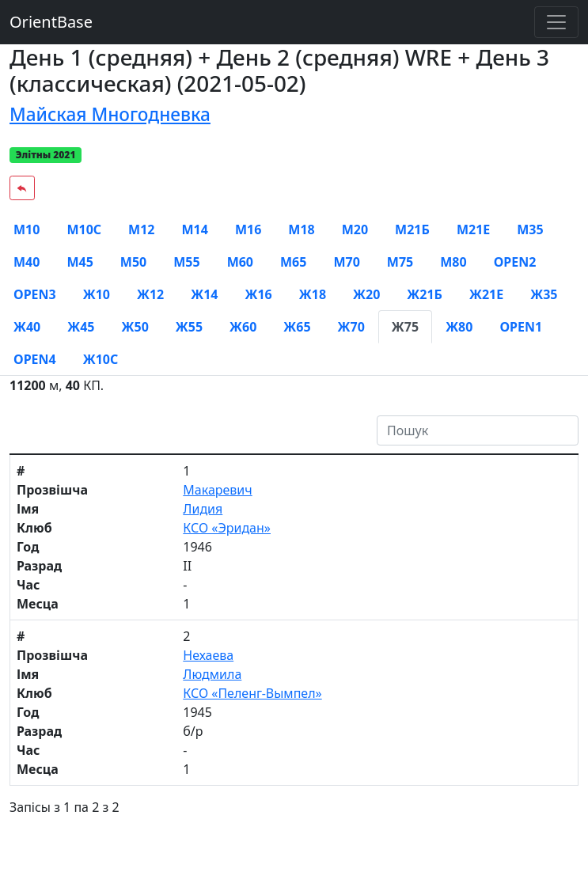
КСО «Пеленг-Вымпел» (252, 693)
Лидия (203, 509)
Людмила (212, 674)
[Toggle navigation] (556, 22)
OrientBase (51, 22)
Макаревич (217, 490)
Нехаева (208, 655)
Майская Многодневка (110, 114)
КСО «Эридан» (227, 528)
